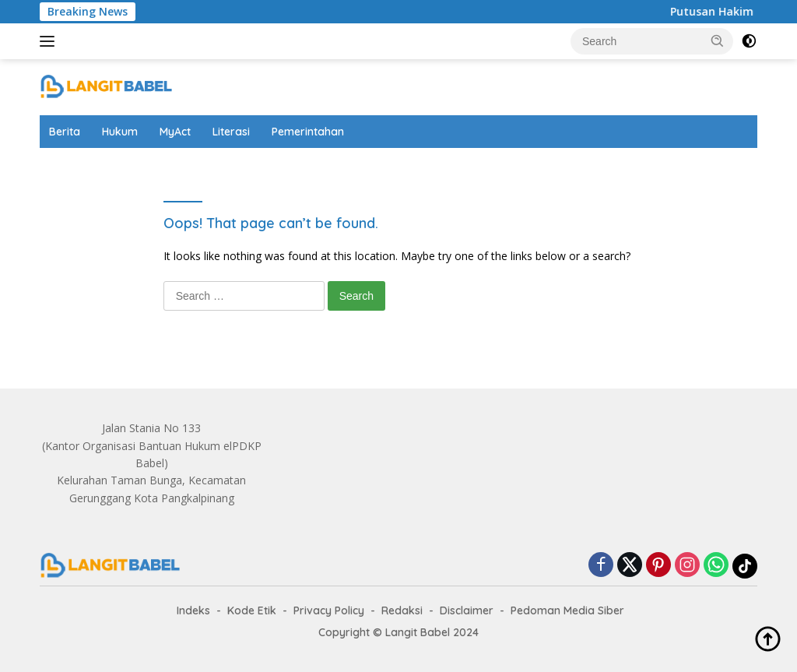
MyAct (175, 132)
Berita (65, 132)
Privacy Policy (329, 610)
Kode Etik (252, 610)
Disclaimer (467, 610)
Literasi (231, 132)
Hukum (120, 132)
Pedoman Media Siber (567, 610)
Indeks (193, 610)
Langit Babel (418, 632)
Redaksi (402, 610)
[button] (718, 40)
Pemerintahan (308, 132)
